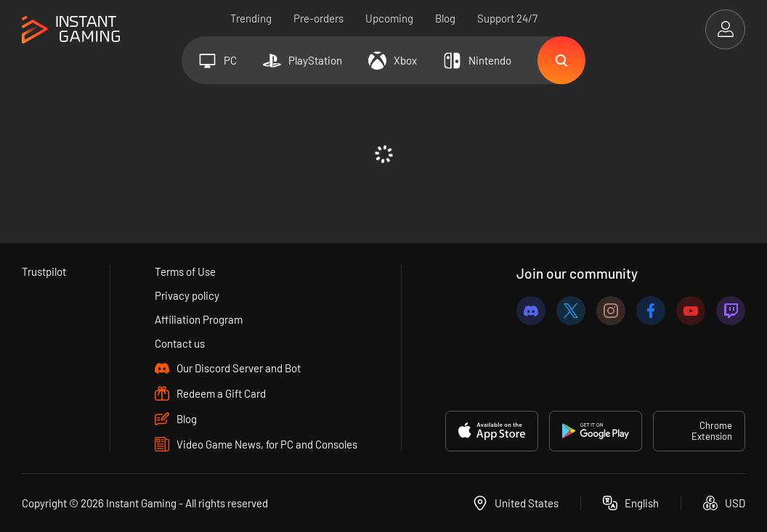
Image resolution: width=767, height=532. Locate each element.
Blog (445, 18)
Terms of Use (185, 271)
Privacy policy (187, 295)
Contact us (180, 343)
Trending (251, 18)
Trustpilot (44, 271)
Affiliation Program (199, 319)
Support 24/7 (507, 18)
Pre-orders (318, 18)
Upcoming (389, 18)
